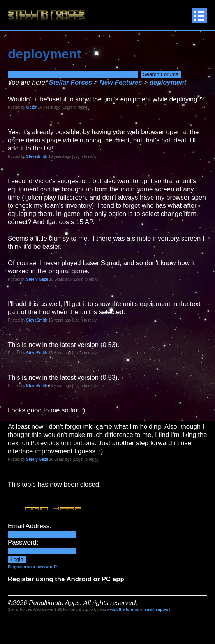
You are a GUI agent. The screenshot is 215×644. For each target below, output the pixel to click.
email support (157, 609)
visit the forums (124, 609)
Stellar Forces (70, 82)
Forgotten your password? (33, 567)
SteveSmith (37, 157)
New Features (121, 82)
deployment (168, 82)
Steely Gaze (37, 279)
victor (31, 107)
